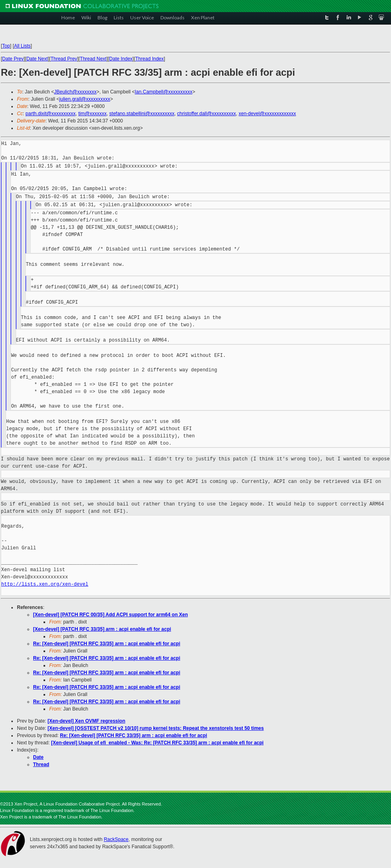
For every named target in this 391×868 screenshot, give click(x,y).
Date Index (121, 59)
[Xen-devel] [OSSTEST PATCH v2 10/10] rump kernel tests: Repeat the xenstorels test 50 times (156, 728)
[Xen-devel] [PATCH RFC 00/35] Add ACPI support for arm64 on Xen (110, 615)
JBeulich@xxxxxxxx (75, 92)
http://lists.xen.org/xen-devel (45, 584)
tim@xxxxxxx (92, 114)
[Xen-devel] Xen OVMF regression (86, 721)
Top (6, 46)
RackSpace (116, 839)
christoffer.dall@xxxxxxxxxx (206, 114)
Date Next (37, 59)
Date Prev (13, 59)
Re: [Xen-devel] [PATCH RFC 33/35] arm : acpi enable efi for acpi (107, 644)
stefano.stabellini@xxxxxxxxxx (142, 114)
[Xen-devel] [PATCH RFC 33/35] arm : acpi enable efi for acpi (102, 629)
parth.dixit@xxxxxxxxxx (50, 114)
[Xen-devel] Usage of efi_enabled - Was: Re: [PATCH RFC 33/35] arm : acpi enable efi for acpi (157, 743)
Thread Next (93, 59)
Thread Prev (64, 59)
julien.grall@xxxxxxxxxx (85, 99)
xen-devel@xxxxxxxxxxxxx (267, 114)
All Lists (22, 46)
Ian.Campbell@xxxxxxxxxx (163, 92)
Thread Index (150, 59)
